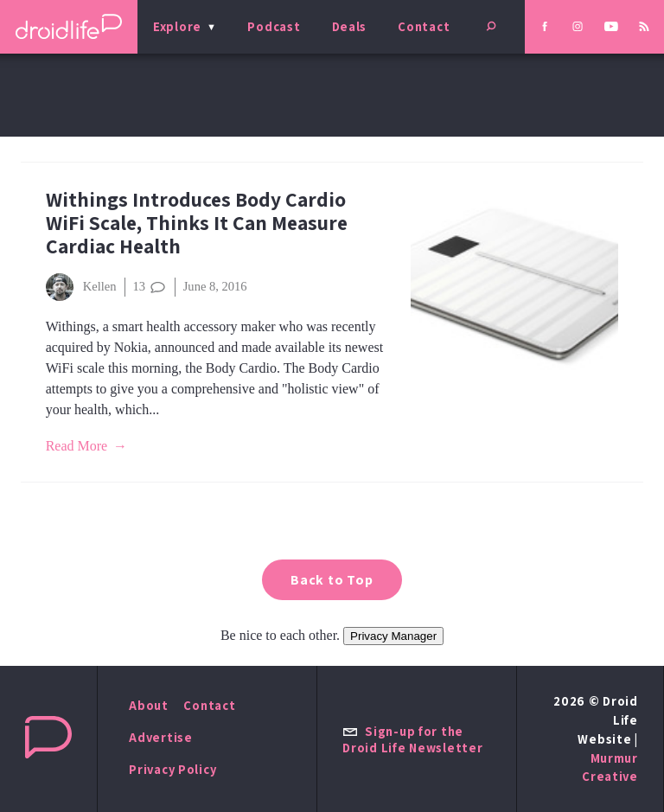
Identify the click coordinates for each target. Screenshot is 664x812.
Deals (350, 26)
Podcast (274, 26)
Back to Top (332, 580)
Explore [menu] (177, 26)
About (149, 705)
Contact (424, 26)
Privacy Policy (172, 769)
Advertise (161, 737)
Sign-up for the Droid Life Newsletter (412, 739)
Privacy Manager (393, 636)
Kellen (81, 287)
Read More (77, 446)
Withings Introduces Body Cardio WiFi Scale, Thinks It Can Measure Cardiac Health (197, 223)
